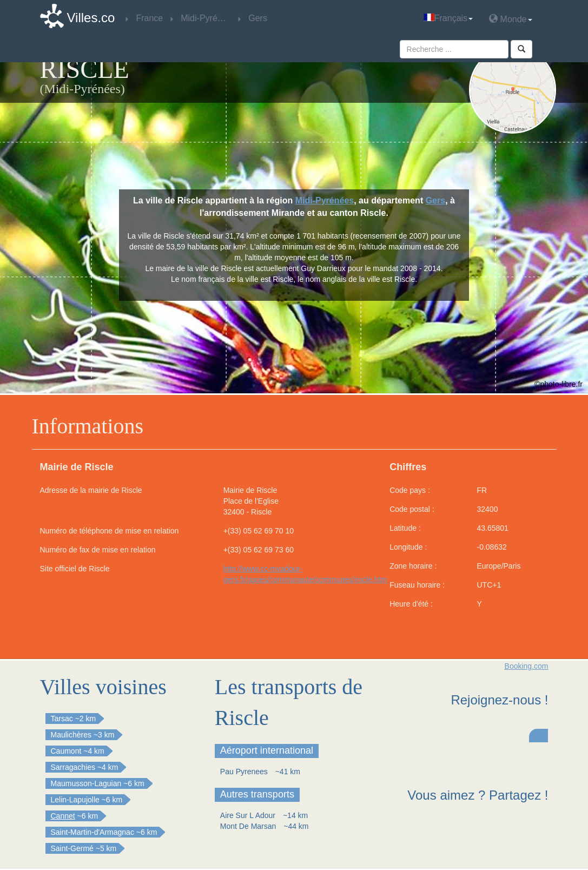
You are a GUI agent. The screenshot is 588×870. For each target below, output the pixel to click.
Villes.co (91, 18)
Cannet (63, 816)
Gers (435, 200)
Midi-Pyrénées (325, 200)
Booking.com (527, 666)
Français (448, 18)
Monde (510, 19)
